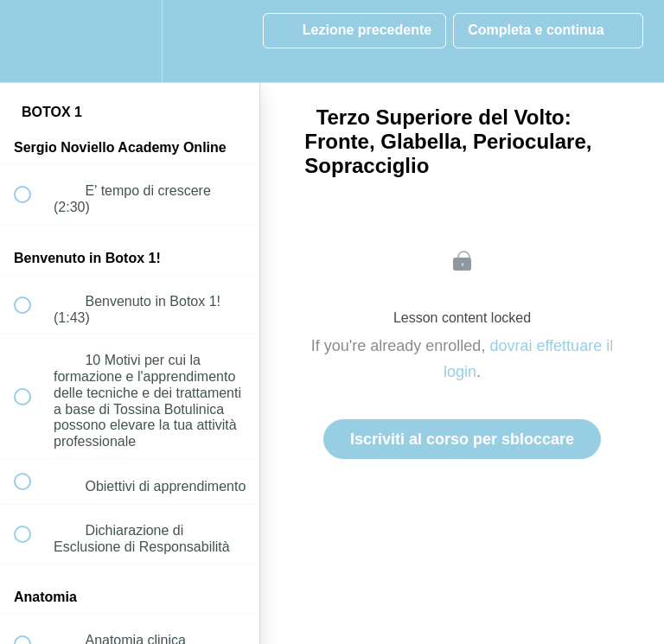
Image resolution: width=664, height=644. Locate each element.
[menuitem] (130, 41)
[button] (32, 41)
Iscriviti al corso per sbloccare (462, 439)
